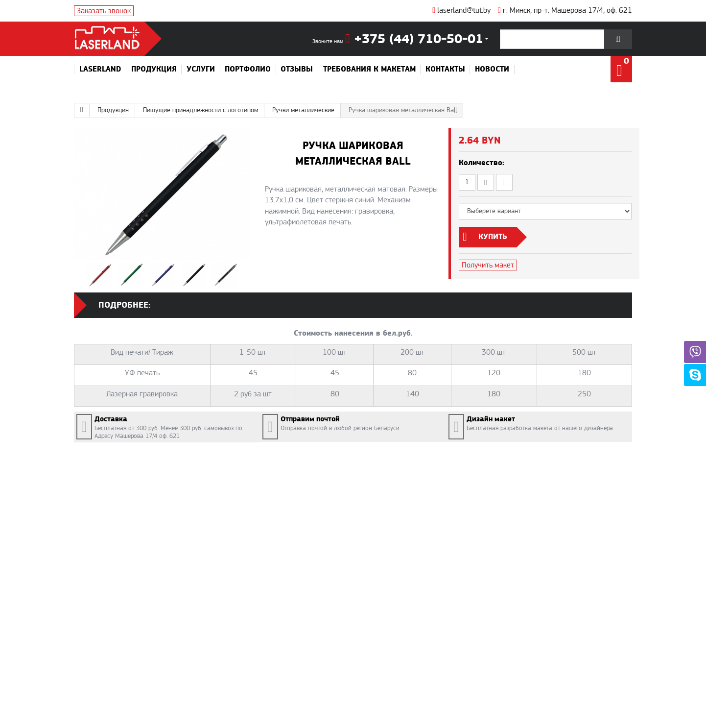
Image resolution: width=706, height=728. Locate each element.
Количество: (482, 163)
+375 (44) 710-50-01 (414, 39)
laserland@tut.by (461, 10)
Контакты (445, 70)
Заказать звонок (104, 11)
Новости (492, 70)
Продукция (154, 70)
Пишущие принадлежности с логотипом (200, 110)
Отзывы (297, 70)
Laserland (100, 70)
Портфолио (248, 70)
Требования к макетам (369, 70)
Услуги (201, 70)
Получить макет (488, 265)
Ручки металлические (303, 110)
